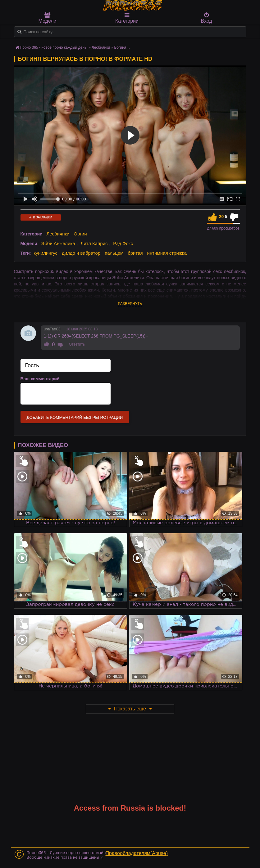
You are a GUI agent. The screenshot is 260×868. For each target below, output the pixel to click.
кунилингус (46, 253)
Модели (48, 18)
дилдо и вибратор (81, 253)
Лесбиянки (58, 234)
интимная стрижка (167, 253)
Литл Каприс (94, 243)
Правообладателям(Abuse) (137, 853)
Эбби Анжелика (58, 243)
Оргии (80, 234)
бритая (135, 253)
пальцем (114, 253)
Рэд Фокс (123, 243)
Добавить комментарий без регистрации (75, 417)
